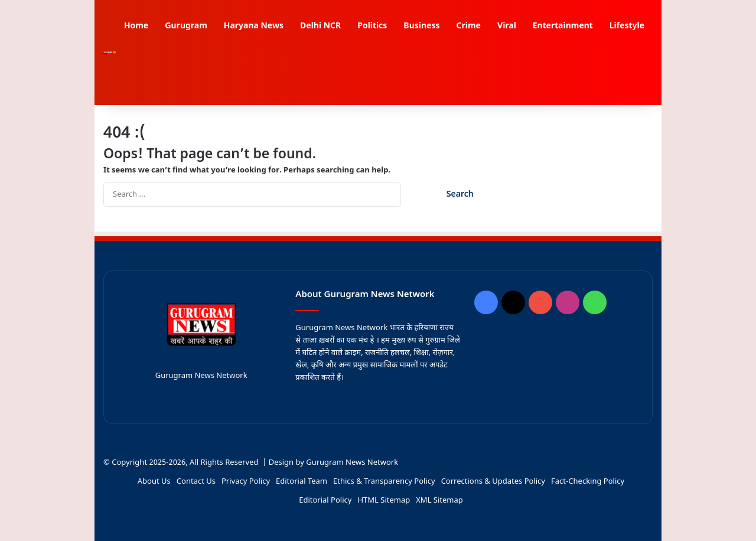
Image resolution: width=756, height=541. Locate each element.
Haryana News (254, 26)
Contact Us (196, 482)
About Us (154, 482)
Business (421, 26)
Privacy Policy (246, 482)
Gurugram (186, 26)
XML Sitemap (439, 501)
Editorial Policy (325, 501)
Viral (507, 26)
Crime (468, 26)
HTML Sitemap (384, 501)
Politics (372, 26)
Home (136, 26)
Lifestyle (627, 26)
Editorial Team (302, 482)
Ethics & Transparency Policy (384, 482)
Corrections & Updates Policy (493, 482)
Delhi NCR (320, 26)
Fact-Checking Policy (588, 482)
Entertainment (563, 26)
